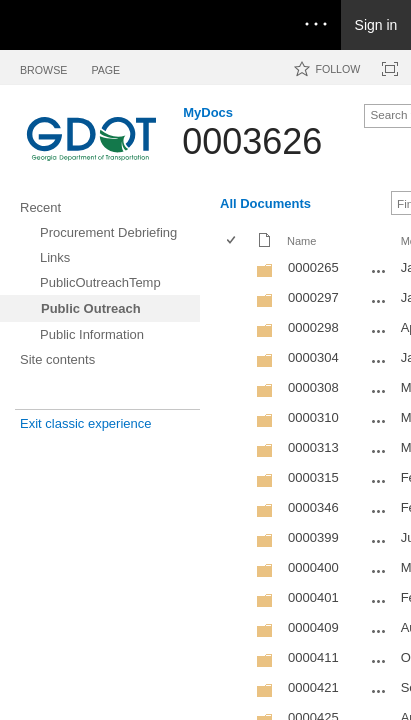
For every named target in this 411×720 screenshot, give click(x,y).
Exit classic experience (86, 423)
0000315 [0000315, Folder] (313, 477)
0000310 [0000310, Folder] (313, 417)
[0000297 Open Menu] (379, 301)
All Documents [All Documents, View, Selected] (265, 203)
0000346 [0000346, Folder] (313, 507)
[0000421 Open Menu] (379, 691)
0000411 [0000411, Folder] (313, 657)
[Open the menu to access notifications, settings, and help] (316, 25)
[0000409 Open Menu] (379, 631)
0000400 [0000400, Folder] (313, 567)
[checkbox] (232, 241)
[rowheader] (236, 270)
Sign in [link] (376, 25)
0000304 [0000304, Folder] (313, 357)
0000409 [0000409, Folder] (313, 627)
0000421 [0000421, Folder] (313, 687)
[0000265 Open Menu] (379, 271)
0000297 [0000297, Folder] (313, 297)
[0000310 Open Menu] (379, 421)
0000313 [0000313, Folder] (313, 447)
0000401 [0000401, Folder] (313, 597)
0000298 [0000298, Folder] (313, 327)
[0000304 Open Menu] (379, 361)
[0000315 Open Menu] (379, 481)
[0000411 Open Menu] (379, 661)
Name (301, 241)
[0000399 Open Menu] (379, 541)
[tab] (43, 66)
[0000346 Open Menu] (379, 511)
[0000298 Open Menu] (379, 331)
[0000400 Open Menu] (379, 571)
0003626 (252, 141)
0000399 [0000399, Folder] (313, 537)
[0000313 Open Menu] (379, 451)
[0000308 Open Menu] (379, 391)
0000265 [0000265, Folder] (313, 267)
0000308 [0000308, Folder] (313, 387)
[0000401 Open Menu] (379, 601)
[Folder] (265, 274)
